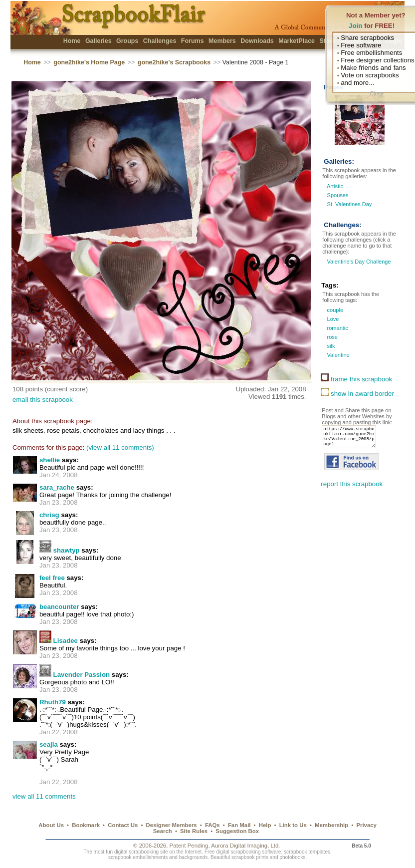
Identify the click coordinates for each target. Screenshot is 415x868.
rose (331, 337)
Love (332, 319)
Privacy (366, 825)
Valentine (337, 355)
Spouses (338, 195)
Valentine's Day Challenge (358, 262)
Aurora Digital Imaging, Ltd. (245, 846)
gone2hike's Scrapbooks (174, 62)
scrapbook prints (250, 857)
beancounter (59, 607)
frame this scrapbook (356, 379)
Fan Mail (239, 825)
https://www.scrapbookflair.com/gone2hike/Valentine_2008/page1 (352, 440)
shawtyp (67, 550)
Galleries (99, 41)
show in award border (357, 394)
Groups (127, 41)
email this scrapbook (43, 400)
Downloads (257, 41)
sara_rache (57, 487)
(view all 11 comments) (120, 447)
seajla (49, 744)
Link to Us (293, 825)
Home (72, 41)
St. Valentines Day (350, 204)
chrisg (49, 515)
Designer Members (172, 825)
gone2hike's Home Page (89, 62)
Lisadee (66, 641)
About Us (51, 825)
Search (163, 831)
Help (265, 825)
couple (334, 310)
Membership (331, 825)
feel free (52, 578)
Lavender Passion (82, 675)
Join (355, 26)
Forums (193, 41)
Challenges (160, 41)
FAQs (212, 825)
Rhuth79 (53, 702)
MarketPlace (297, 41)
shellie (50, 460)
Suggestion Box (237, 831)
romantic (336, 328)
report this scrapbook (352, 490)
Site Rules (194, 831)
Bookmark (86, 825)
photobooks (292, 857)
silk (330, 346)
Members (222, 41)
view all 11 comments (44, 796)
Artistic (335, 186)
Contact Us (123, 825)
